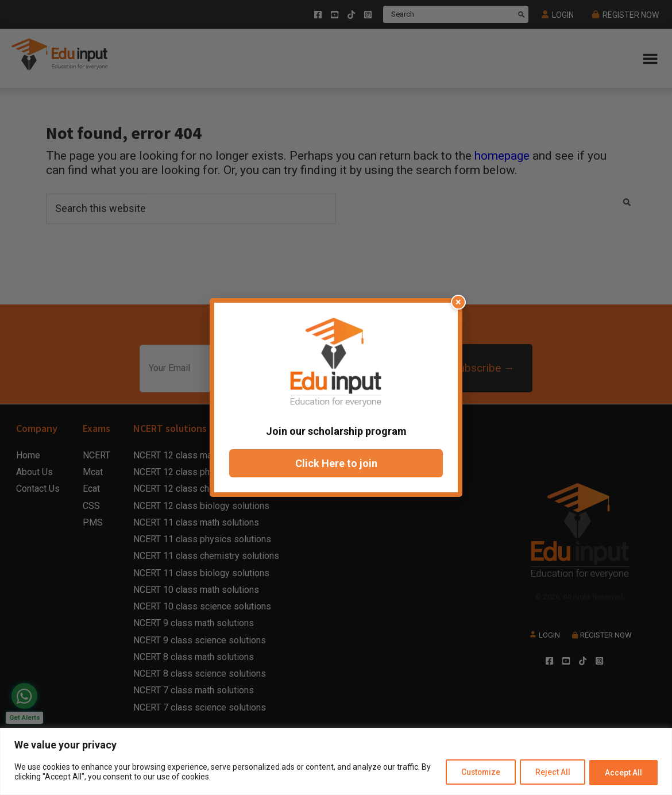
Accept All (622, 773)
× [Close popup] (458, 302)
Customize (472, 773)
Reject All (548, 773)
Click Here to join (336, 463)
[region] (336, 762)
